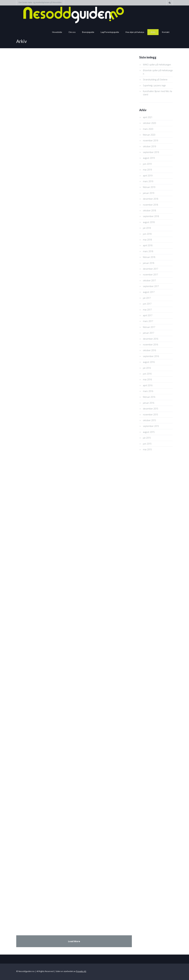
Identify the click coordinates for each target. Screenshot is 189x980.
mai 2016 (147, 379)
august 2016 (149, 362)
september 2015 (151, 426)
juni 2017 (147, 304)
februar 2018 (149, 257)
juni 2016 (147, 374)
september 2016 (151, 356)
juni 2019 (147, 164)
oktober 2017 (149, 280)
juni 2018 (147, 234)
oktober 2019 (149, 146)
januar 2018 (149, 263)
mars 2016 (148, 391)
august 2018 (149, 222)
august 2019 (149, 158)
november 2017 (150, 275)
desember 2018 (151, 199)
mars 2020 (148, 129)
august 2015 (149, 432)
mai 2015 (147, 449)
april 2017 (148, 315)
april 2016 (148, 385)
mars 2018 (148, 251)
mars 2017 (148, 321)
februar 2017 (149, 327)
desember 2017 (151, 269)
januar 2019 (149, 193)
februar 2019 (149, 187)
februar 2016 (149, 397)
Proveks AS (81, 971)
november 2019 (150, 140)
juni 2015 (147, 444)
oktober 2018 (149, 210)
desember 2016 (151, 339)
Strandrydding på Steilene (155, 80)
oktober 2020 (149, 123)
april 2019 (148, 176)
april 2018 (148, 245)
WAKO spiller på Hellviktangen (157, 65)
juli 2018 (147, 228)
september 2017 (151, 286)
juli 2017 (147, 298)
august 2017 (149, 292)
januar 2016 (149, 403)
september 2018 (151, 216)
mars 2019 (148, 181)
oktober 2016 (149, 350)
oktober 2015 (149, 420)
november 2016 (150, 345)
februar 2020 (149, 135)
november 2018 (150, 205)
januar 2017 (149, 333)
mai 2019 (147, 170)
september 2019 (151, 152)
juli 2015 (147, 438)
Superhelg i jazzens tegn (154, 85)
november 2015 (150, 415)
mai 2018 (147, 240)
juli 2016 (147, 368)
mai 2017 (147, 310)
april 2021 (148, 117)
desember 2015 (151, 409)
